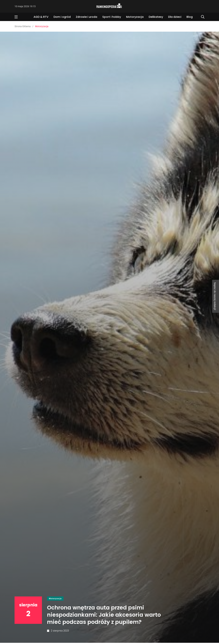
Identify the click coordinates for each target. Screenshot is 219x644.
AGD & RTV (41, 17)
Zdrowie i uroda (86, 17)
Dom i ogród (62, 17)
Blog (190, 17)
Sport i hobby (112, 17)
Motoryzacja (135, 17)
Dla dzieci (175, 17)
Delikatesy (156, 17)
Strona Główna (23, 26)
